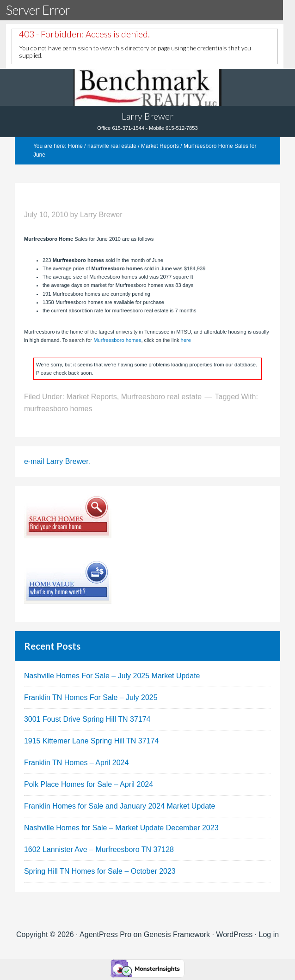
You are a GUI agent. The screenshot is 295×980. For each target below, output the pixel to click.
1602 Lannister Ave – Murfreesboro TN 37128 (99, 849)
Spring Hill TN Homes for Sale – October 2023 (100, 871)
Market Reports (91, 397)
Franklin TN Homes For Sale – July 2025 (91, 697)
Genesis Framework (177, 934)
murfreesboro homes (58, 409)
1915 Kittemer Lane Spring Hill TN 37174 (91, 741)
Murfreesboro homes (117, 340)
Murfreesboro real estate (161, 397)
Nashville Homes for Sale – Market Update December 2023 (121, 828)
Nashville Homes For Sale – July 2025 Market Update (112, 676)
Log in (269, 934)
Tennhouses (147, 87)
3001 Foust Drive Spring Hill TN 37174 (87, 719)
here (185, 340)
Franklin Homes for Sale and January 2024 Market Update (120, 806)
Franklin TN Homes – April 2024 (76, 763)
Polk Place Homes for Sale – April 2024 (89, 784)
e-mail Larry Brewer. (57, 461)
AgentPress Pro (105, 934)
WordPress (234, 934)
